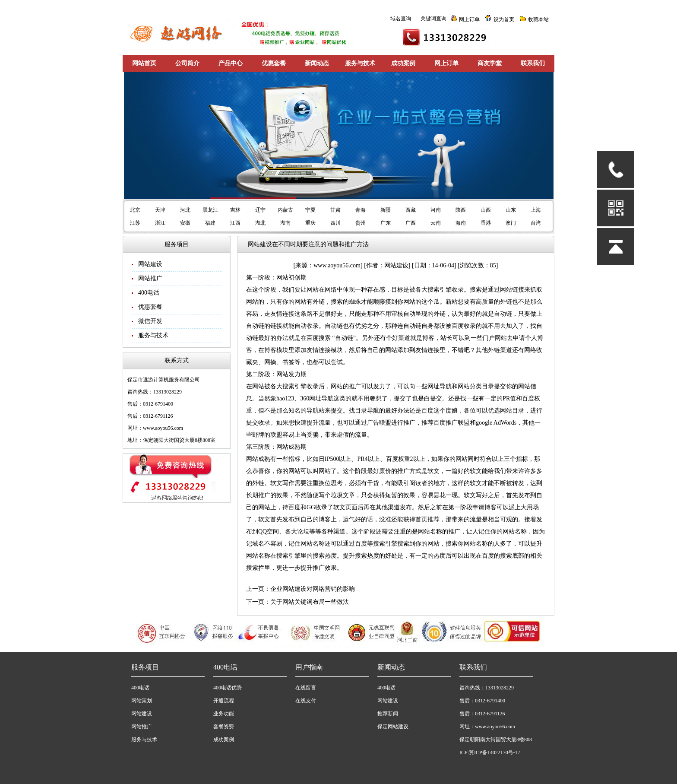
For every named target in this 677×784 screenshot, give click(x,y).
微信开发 (150, 321)
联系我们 (533, 63)
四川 (335, 223)
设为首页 (504, 19)
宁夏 (310, 210)
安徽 (185, 223)
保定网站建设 (393, 727)
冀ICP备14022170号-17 (495, 752)
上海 (536, 210)
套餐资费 (224, 727)
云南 (436, 223)
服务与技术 (360, 63)
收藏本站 (538, 19)
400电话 (149, 293)
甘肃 (335, 210)
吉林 (235, 210)
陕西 (461, 210)
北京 (135, 210)
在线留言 (306, 688)
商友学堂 (490, 63)
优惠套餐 (274, 63)
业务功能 (224, 714)
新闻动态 (317, 63)
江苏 (135, 223)
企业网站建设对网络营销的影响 (313, 589)
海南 (461, 223)
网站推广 (150, 278)
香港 (486, 223)
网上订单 (469, 19)
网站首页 (144, 63)
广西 (411, 223)
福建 (210, 223)
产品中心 (231, 63)
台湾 (536, 223)
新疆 (386, 210)
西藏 (411, 210)
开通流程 (224, 701)
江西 (235, 223)
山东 (511, 210)
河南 (436, 210)
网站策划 (142, 701)
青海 (361, 210)
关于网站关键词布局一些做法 (310, 602)
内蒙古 (285, 210)
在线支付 (306, 701)
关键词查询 (433, 19)
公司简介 (187, 63)
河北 (185, 210)
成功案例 (403, 63)
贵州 (361, 223)
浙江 (160, 223)
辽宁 (260, 210)
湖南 (285, 223)
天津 (160, 210)
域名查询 (401, 19)
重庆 (310, 223)
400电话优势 (228, 688)
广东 (386, 223)
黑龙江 (210, 210)
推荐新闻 (388, 714)
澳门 (511, 223)
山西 (486, 210)
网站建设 (150, 264)
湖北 (260, 223)
